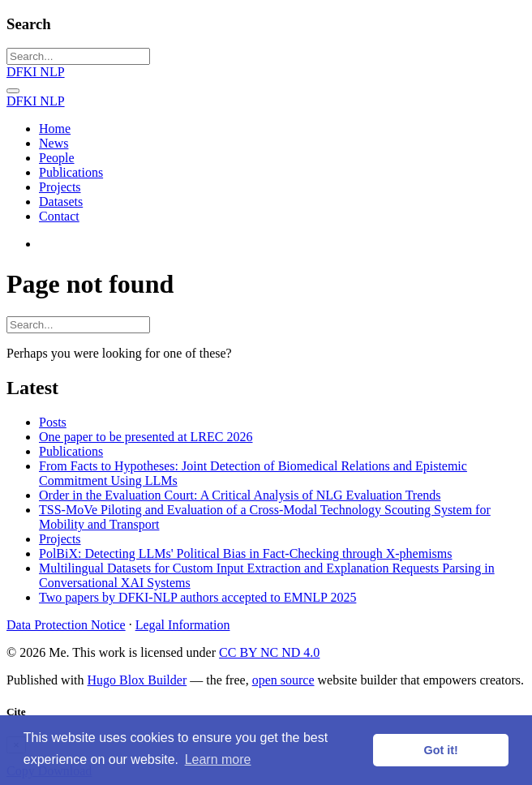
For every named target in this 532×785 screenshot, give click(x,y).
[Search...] (78, 56)
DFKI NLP (36, 72)
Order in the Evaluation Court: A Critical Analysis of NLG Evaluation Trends (240, 495)
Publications (71, 451)
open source (283, 680)
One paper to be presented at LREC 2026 (146, 437)
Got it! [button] (441, 750)
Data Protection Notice (66, 625)
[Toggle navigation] (13, 91)
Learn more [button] (218, 759)
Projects (60, 539)
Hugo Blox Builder (137, 680)
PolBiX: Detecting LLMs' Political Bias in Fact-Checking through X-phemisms (246, 553)
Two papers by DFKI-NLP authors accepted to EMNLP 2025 (197, 597)
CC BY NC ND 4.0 (269, 652)
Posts (53, 422)
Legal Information (183, 625)
